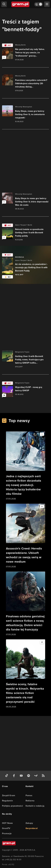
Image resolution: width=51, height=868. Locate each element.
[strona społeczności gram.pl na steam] (36, 776)
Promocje (7, 833)
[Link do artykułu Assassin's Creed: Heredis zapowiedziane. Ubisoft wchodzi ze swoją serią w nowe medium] (26, 536)
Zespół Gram (9, 795)
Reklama (30, 801)
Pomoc (29, 795)
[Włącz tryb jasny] (38, 4)
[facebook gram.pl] (15, 776)
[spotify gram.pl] (29, 776)
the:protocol (32, 828)
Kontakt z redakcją (35, 806)
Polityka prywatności (12, 806)
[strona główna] (20, 4)
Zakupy (29, 823)
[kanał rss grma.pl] (44, 776)
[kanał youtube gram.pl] (22, 776)
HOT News (7, 823)
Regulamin (7, 801)
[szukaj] (4, 4)
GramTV (6, 828)
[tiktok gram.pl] (7, 776)
